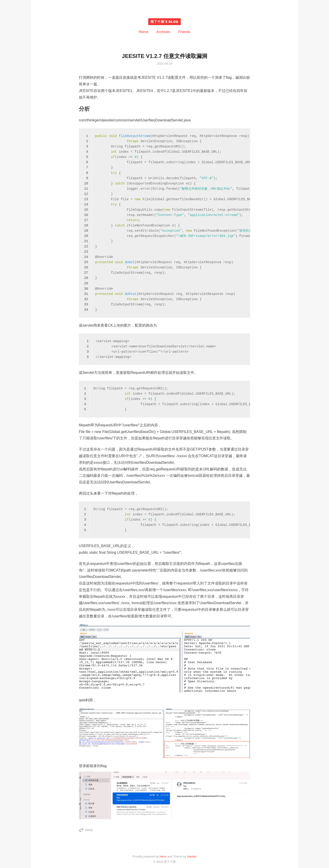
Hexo (163, 856)
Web (90, 830)
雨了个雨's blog (164, 22)
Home (144, 32)
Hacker (192, 856)
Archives (163, 32)
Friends (184, 32)
